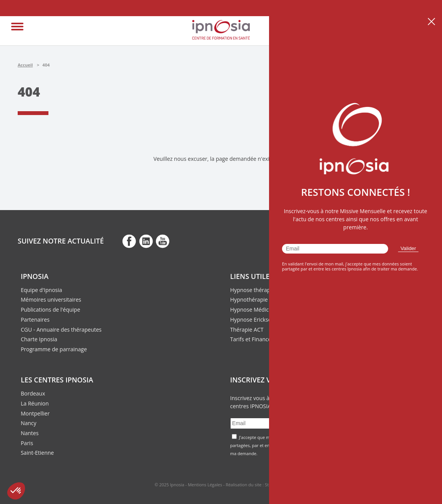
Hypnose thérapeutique (260, 290)
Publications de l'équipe (51, 310)
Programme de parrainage (54, 349)
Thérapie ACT (247, 330)
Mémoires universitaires (51, 300)
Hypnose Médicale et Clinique (267, 310)
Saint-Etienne (37, 453)
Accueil (25, 65)
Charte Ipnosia (39, 339)
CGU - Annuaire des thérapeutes (61, 330)
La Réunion (35, 403)
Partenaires (35, 320)
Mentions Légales (205, 485)
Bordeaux (33, 393)
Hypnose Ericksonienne (259, 320)
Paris (27, 443)
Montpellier (35, 413)
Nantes (30, 433)
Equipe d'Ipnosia (42, 290)
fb (129, 241)
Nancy (29, 423)
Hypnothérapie (249, 300)
